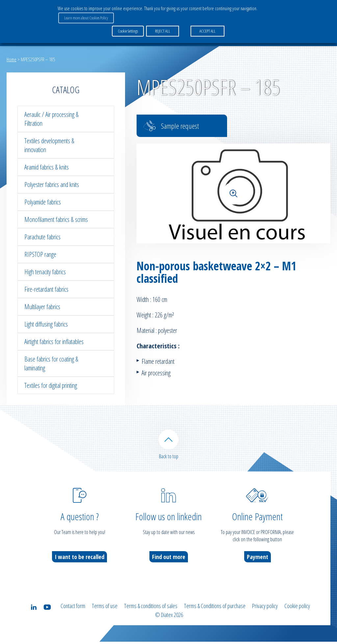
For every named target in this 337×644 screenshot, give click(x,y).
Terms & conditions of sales (151, 609)
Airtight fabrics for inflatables (54, 342)
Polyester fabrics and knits (52, 185)
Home (12, 59)
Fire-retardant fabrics (46, 289)
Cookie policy (297, 609)
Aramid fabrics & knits (47, 167)
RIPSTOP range (40, 254)
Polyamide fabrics (43, 202)
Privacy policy (265, 609)
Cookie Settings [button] (128, 29)
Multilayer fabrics (42, 307)
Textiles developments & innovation (49, 145)
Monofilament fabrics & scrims (56, 219)
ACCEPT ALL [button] (207, 29)
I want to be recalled (79, 560)
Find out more (169, 560)
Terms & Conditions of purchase (215, 609)
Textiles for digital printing (51, 385)
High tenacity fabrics (45, 272)
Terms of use (105, 609)
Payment (258, 560)
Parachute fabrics (42, 237)
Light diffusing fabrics (46, 324)
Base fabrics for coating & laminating (51, 363)
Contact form (73, 609)
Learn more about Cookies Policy (85, 17)
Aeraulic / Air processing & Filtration (52, 119)
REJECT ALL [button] (162, 29)
